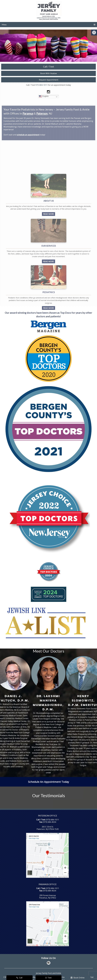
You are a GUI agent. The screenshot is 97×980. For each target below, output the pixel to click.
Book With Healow (48, 73)
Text (49, 978)
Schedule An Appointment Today (48, 782)
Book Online (78, 978)
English (44, 96)
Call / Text (49, 67)
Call (19, 978)
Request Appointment (49, 80)
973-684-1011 (41, 85)
